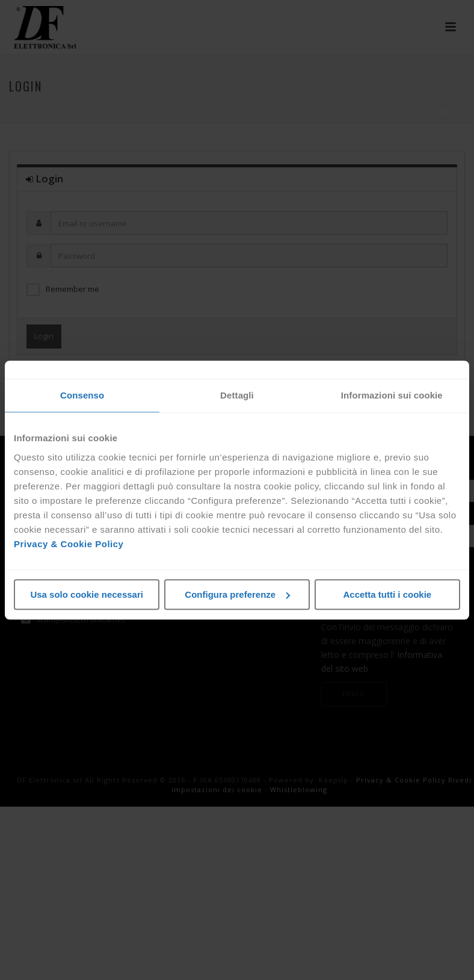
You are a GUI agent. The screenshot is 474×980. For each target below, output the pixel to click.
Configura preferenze (237, 594)
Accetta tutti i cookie (387, 594)
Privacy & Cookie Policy (69, 544)
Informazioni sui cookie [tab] (392, 395)
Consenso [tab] (82, 395)
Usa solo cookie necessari (87, 594)
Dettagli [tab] (237, 395)
